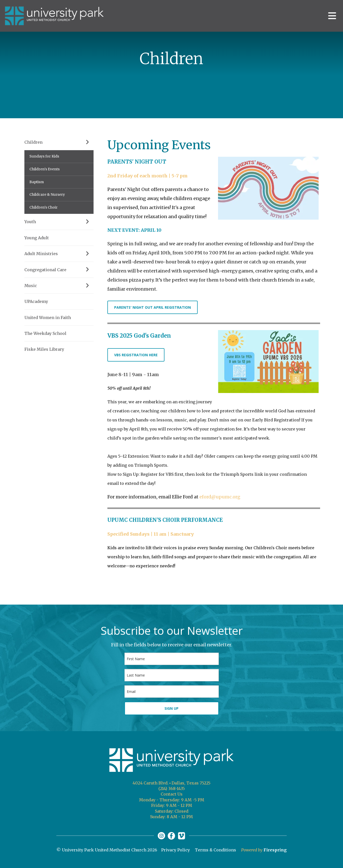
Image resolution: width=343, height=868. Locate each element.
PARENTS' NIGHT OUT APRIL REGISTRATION (153, 307)
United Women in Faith (48, 318)
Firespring (275, 850)
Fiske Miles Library (44, 349)
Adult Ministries (59, 254)
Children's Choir (44, 207)
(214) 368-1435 (172, 788)
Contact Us (172, 794)
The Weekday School (45, 333)
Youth (59, 222)
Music (59, 286)
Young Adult (37, 238)
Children (59, 142)
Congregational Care (59, 270)
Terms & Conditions (216, 850)
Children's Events (45, 169)
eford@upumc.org (220, 497)
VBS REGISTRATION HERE (136, 355)
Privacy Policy (176, 850)
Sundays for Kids (44, 156)
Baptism (37, 182)
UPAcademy (36, 301)
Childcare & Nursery (47, 194)
